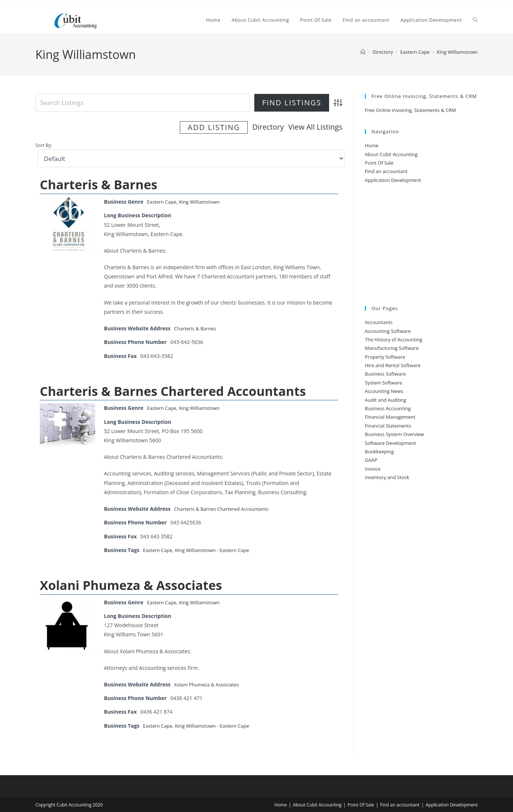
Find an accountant (386, 171)
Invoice (373, 469)
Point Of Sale (379, 163)
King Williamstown (457, 52)
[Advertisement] (421, 245)
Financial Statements (388, 426)
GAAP (371, 460)
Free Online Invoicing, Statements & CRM (410, 110)
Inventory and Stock (387, 477)
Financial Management (390, 417)
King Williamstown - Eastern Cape (217, 549)
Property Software (385, 357)
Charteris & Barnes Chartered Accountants (173, 390)
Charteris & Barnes (99, 183)
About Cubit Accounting (391, 154)
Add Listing (308, 127)
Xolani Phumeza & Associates (131, 584)
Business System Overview (394, 434)
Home (372, 145)
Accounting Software (388, 331)
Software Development (390, 443)
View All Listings (243, 127)
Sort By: (44, 144)
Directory (196, 127)
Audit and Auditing (385, 400)
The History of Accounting (394, 340)
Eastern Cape (163, 201)
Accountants (379, 322)
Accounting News (384, 391)
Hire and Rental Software (393, 365)
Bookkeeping (379, 451)
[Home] (363, 52)
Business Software (385, 374)
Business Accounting (388, 408)
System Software (383, 383)
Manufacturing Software (392, 348)
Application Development (393, 180)
